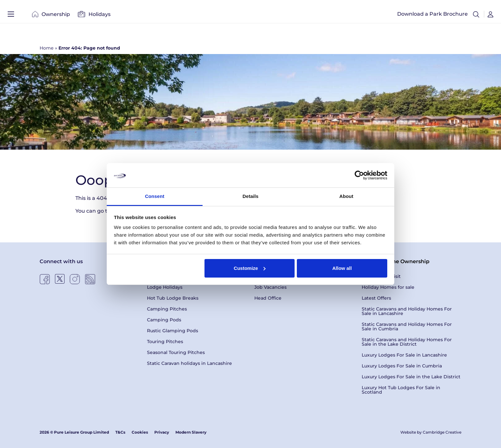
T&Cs (120, 432)
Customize (250, 268)
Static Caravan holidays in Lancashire (189, 363)
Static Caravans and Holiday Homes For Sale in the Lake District (407, 342)
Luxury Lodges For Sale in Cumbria (402, 366)
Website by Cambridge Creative (431, 432)
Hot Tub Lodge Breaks (173, 298)
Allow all (342, 268)
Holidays (94, 16)
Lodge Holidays (165, 287)
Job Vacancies (270, 287)
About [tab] (346, 196)
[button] (476, 16)
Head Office (268, 298)
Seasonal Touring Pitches (176, 352)
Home (47, 48)
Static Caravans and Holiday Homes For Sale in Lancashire (407, 311)
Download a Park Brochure (432, 16)
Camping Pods (164, 320)
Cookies (140, 432)
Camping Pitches (167, 309)
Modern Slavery (191, 432)
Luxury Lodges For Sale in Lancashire (404, 355)
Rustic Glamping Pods (173, 331)
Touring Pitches (165, 342)
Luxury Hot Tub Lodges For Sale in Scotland (401, 390)
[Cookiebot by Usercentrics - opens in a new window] (359, 175)
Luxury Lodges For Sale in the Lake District (411, 377)
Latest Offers (376, 298)
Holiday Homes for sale (388, 287)
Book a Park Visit (381, 276)
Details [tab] (250, 196)
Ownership (51, 16)
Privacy (162, 432)
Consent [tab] (155, 196)
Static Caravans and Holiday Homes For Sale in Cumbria (407, 326)
